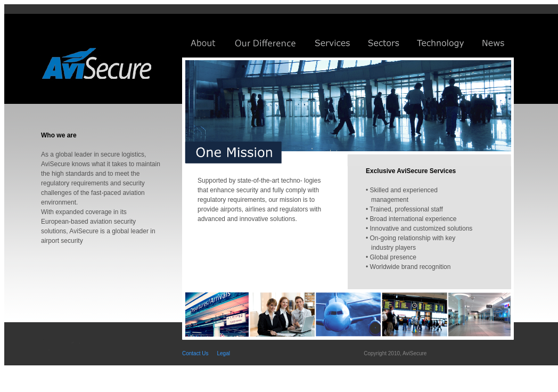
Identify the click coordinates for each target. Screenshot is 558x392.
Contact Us (195, 353)
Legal (223, 353)
